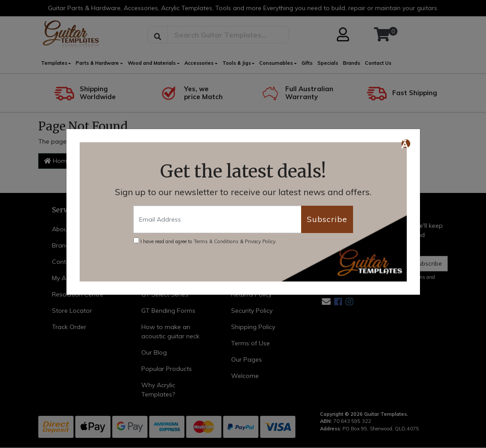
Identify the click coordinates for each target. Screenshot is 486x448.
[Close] (406, 144)
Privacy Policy (260, 241)
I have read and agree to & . (205, 241)
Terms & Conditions (216, 241)
